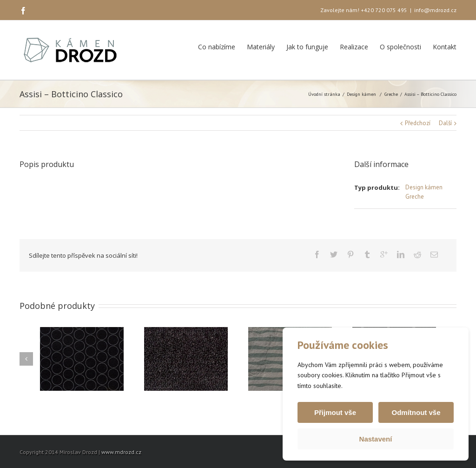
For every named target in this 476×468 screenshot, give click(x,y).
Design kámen (361, 94)
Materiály (261, 47)
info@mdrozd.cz (435, 10)
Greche (391, 94)
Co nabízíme (217, 47)
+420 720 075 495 (384, 10)
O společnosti (400, 47)
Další (445, 123)
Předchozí (418, 123)
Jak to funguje (307, 47)
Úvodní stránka (324, 94)
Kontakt (445, 47)
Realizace (354, 47)
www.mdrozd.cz (121, 452)
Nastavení (376, 439)
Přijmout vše (335, 412)
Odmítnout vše (416, 412)
